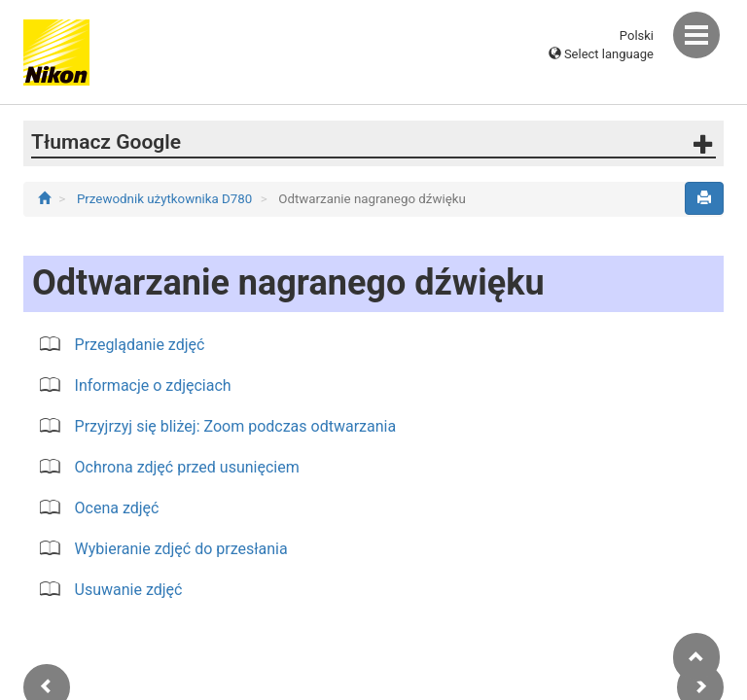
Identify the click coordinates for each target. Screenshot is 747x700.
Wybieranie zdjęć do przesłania (181, 549)
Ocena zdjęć (117, 508)
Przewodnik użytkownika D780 (166, 199)
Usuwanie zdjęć (129, 590)
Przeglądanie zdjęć (140, 345)
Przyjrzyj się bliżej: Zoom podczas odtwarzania (236, 426)
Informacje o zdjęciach (153, 385)
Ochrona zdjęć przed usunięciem (187, 467)
